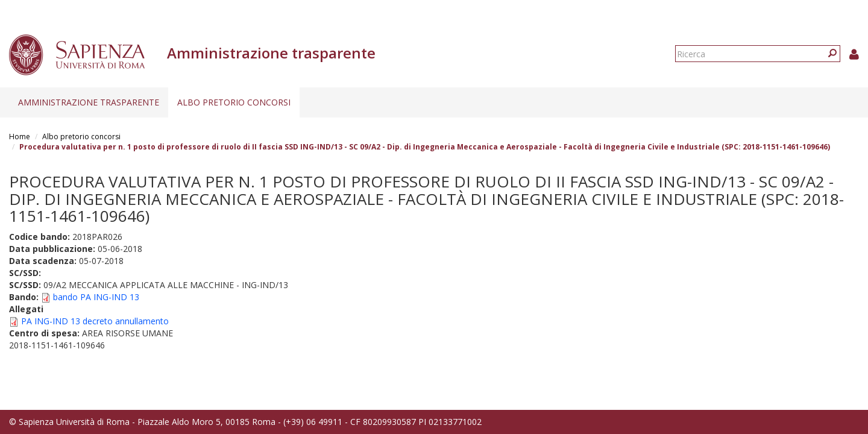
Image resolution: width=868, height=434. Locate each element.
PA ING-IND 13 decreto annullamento (95, 321)
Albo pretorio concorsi (234, 102)
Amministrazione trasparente (89, 102)
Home (20, 137)
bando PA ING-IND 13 (96, 297)
